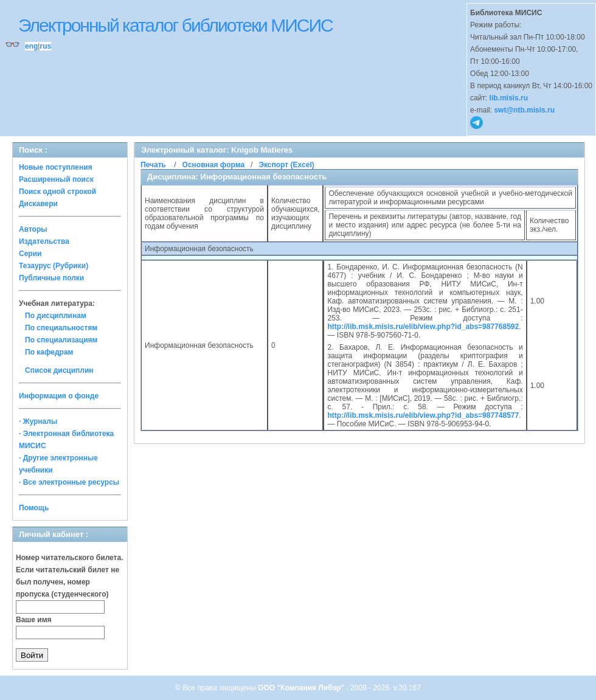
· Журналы (38, 421)
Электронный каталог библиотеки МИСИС (175, 25)
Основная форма (213, 165)
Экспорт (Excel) (286, 165)
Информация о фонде (59, 396)
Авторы (33, 229)
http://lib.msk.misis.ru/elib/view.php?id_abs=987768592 (423, 327)
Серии (30, 254)
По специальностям (61, 328)
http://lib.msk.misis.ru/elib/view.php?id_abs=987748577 (423, 415)
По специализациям (61, 340)
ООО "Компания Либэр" (302, 688)
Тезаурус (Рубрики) (54, 266)
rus (45, 46)
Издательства (44, 241)
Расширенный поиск (56, 179)
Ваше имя (34, 620)
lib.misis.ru (509, 98)
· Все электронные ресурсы (69, 482)
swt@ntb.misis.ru (524, 110)
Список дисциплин (59, 370)
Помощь (34, 508)
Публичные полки (51, 278)
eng (31, 46)
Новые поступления (56, 167)
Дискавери (38, 204)
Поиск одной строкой (57, 192)
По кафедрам (49, 352)
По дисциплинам (56, 316)
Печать (153, 165)
